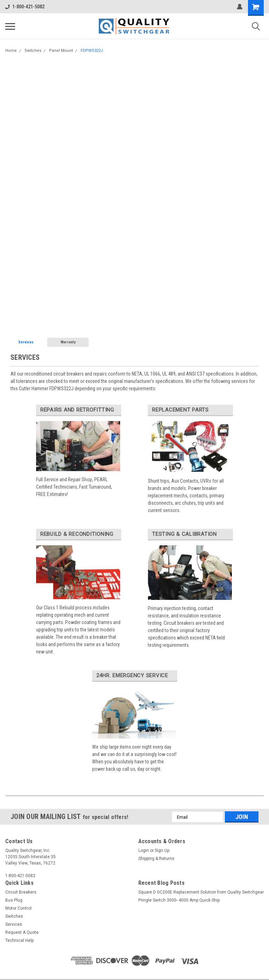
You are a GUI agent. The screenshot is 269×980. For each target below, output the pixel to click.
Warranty (68, 342)
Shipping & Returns (156, 859)
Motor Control (18, 908)
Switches (33, 51)
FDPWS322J (92, 51)
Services (26, 342)
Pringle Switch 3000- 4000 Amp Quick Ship (179, 900)
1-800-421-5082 (25, 7)
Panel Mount (61, 51)
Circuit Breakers (21, 892)
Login (144, 850)
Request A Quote (22, 932)
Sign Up (162, 850)
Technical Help (19, 940)
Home (11, 51)
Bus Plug (14, 900)
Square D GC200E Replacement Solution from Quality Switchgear (201, 892)
